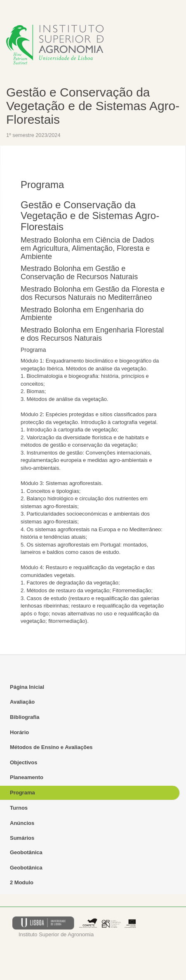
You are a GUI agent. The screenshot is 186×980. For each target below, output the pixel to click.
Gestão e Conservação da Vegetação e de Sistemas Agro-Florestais (93, 106)
